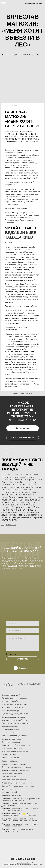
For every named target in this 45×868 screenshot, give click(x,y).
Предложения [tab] (35, 684)
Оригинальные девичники (13, 732)
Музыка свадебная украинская (15, 714)
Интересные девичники (12, 773)
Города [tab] (21, 684)
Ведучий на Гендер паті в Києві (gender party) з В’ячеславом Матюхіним (21, 799)
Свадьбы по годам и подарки (14, 698)
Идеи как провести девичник (14, 736)
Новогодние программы (12, 748)
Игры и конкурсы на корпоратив (15, 704)
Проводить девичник (11, 742)
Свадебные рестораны (11, 739)
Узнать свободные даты (22, 437)
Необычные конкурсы (11, 711)
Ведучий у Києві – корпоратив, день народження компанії (17, 830)
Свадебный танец (9, 754)
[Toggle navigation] (4, 4)
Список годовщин (9, 776)
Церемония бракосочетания (14, 780)
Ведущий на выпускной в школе (15, 720)
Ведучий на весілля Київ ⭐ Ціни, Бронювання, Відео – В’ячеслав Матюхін (19, 815)
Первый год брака (9, 761)
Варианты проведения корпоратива (17, 770)
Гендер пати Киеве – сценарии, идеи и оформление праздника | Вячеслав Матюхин (21, 820)
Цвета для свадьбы (10, 701)
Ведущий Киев (21, 233)
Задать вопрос (22, 428)
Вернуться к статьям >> (22, 393)
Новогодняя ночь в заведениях (15, 751)
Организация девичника (12, 729)
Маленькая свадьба (10, 726)
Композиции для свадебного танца (17, 723)
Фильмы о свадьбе (10, 792)
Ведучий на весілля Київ (12, 795)
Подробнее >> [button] (9, 525)
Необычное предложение (13, 707)
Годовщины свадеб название (14, 764)
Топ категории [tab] (8, 684)
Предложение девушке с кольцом (16, 767)
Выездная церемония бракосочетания (18, 783)
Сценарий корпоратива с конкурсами (18, 786)
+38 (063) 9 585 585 (32, 4)
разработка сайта (23, 863)
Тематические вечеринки (12, 758)
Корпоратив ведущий (11, 695)
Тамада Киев (19, 237)
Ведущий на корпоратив (22, 384)
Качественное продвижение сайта (14, 865)
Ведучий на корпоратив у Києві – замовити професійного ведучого (20, 810)
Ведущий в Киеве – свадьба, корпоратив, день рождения (19, 804)
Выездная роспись (9, 789)
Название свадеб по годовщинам (16, 745)
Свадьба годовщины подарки (14, 717)
